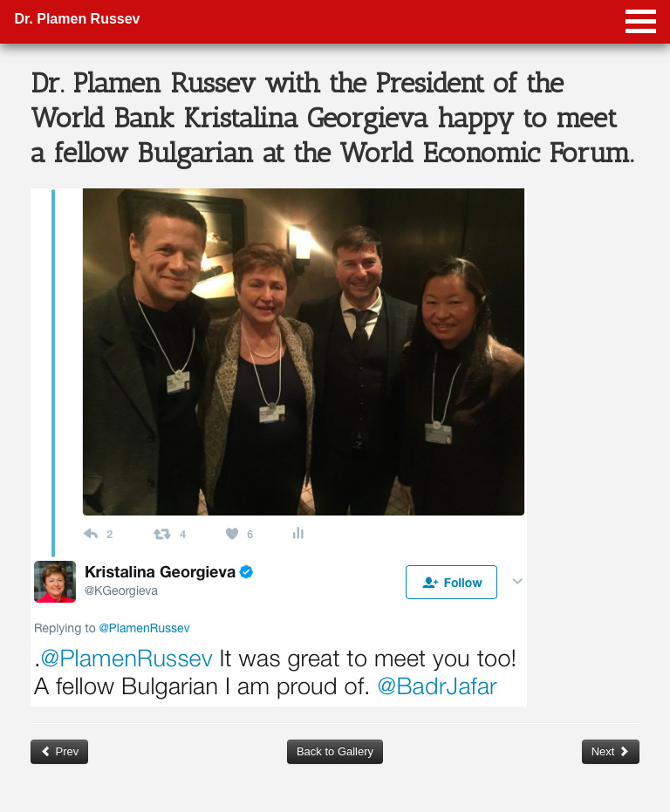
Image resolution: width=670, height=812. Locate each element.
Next (611, 751)
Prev (59, 751)
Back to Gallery (335, 751)
